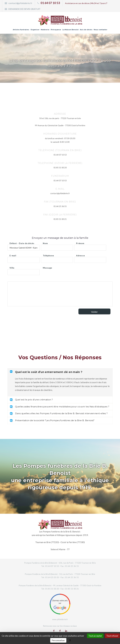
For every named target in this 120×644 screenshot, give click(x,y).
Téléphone (48, 255)
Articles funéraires (21, 30)
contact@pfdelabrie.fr (20, 3)
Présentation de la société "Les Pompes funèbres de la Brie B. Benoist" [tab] (52, 420)
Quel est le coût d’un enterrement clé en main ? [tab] (46, 372)
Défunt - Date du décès (22, 243)
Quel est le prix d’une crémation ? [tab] (31, 400)
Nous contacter (100, 30)
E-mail (13, 255)
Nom (45, 243)
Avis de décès (86, 30)
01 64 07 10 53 (50, 3)
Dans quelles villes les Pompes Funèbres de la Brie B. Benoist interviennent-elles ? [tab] (59, 413)
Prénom (80, 243)
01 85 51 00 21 (60, 219)
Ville (12, 267)
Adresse (80, 255)
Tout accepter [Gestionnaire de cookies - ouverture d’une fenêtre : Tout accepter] (95, 636)
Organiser (35, 30)
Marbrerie (45, 30)
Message (47, 267)
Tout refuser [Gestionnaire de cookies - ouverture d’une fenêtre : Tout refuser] (112, 636)
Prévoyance (56, 30)
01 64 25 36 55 (60, 206)
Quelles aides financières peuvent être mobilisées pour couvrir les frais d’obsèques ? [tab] (60, 407)
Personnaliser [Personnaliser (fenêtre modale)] (58, 640)
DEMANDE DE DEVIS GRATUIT (24, 9)
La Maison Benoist (70, 30)
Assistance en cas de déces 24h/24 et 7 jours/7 (86, 3)
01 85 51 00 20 (60, 168)
